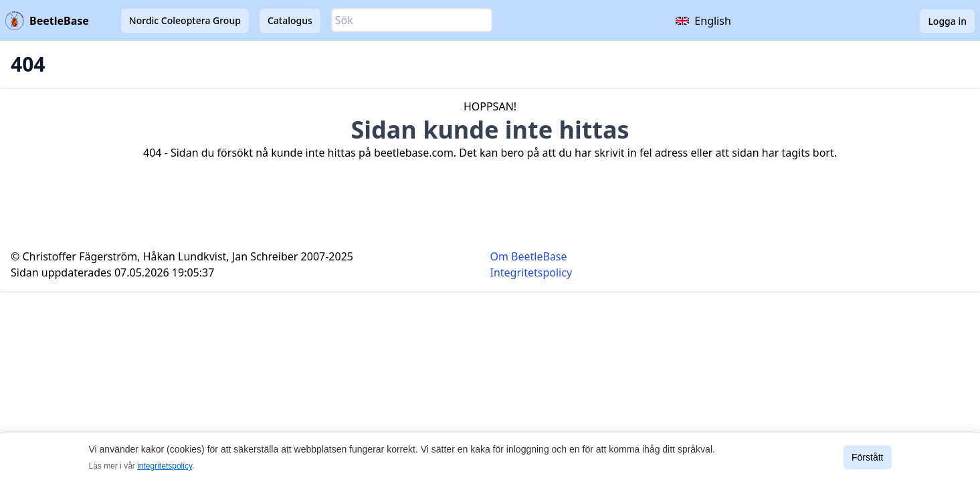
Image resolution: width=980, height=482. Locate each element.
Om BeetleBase (529, 256)
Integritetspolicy (531, 272)
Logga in (947, 21)
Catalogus (290, 20)
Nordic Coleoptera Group (185, 20)
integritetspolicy (165, 466)
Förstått (867, 457)
